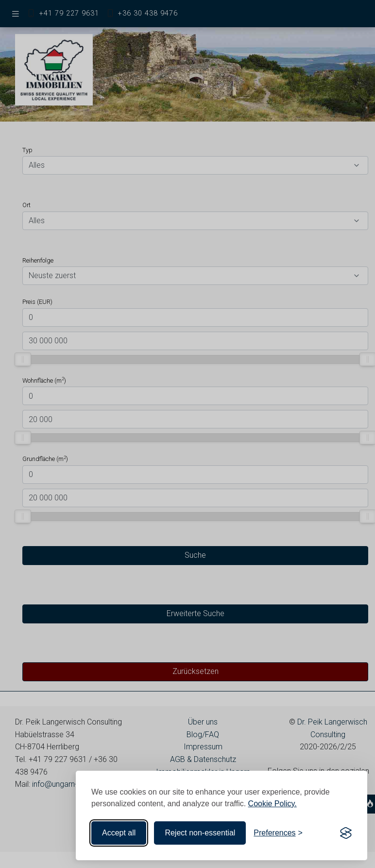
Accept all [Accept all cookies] (119, 833)
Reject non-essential (200, 833)
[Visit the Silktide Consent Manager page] (346, 833)
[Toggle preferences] (278, 833)
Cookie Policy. (273, 804)
